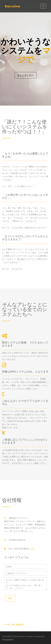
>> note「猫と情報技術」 (14, 624)
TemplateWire (8, 640)
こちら (32, 549)
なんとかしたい (26, 75)
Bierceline (12, 6)
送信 (10, 598)
